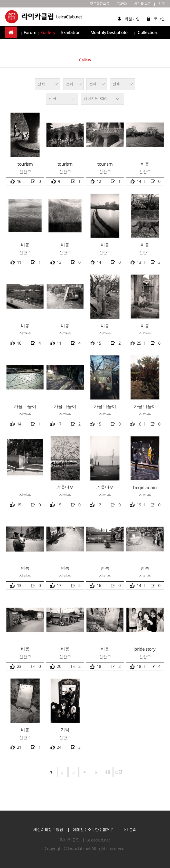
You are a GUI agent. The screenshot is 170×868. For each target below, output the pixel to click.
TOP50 (118, 4)
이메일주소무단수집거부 (93, 830)
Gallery (48, 33)
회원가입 (129, 20)
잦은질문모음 (94, 4)
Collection (148, 33)
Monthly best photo (109, 33)
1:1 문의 (130, 830)
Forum (30, 33)
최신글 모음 (141, 4)
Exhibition (70, 33)
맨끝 (119, 772)
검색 (161, 4)
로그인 (156, 20)
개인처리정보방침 (48, 830)
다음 (107, 772)
